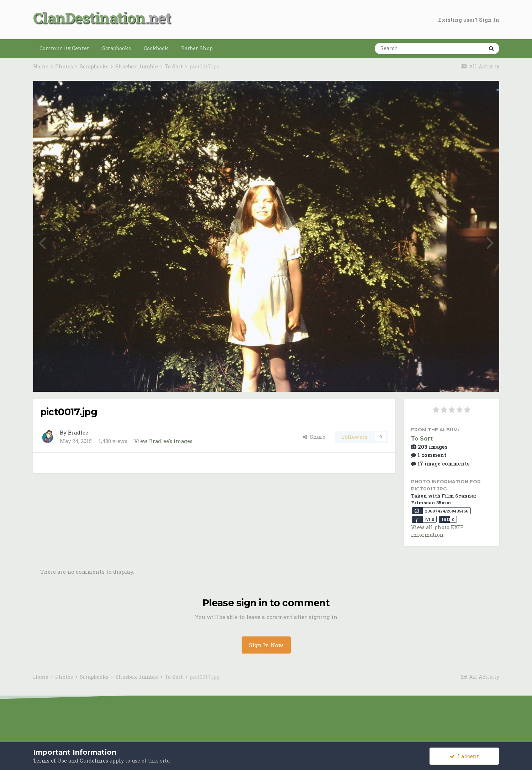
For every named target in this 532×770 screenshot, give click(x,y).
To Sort (422, 439)
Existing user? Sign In (469, 20)
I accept (464, 756)
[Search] (407, 48)
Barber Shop (197, 48)
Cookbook (156, 48)
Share (314, 437)
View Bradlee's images (163, 441)
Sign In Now (266, 645)
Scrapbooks (117, 48)
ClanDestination (89, 18)
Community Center (64, 48)
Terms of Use (50, 761)
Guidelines (94, 761)
